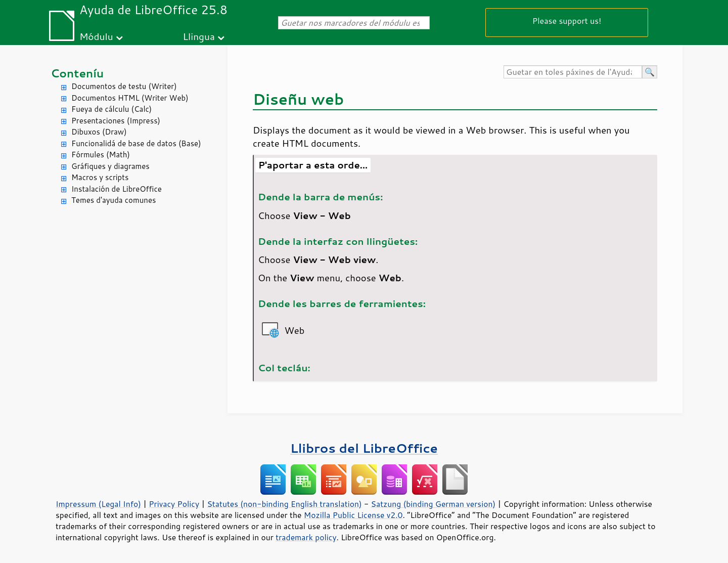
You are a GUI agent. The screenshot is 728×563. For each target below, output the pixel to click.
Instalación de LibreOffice (117, 189)
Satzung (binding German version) (434, 504)
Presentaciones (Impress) (116, 121)
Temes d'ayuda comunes (113, 200)
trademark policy (306, 537)
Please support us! (567, 20)
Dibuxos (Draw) (99, 132)
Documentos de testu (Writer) (124, 86)
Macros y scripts (100, 177)
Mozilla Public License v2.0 (353, 515)
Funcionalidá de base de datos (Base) (136, 143)
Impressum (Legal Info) (98, 504)
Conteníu (77, 73)
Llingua (199, 36)
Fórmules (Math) (101, 155)
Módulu (96, 36)
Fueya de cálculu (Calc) (111, 109)
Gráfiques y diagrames (110, 166)
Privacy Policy (174, 504)
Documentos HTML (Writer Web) (130, 98)
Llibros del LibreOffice (364, 448)
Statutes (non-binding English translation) (284, 504)
